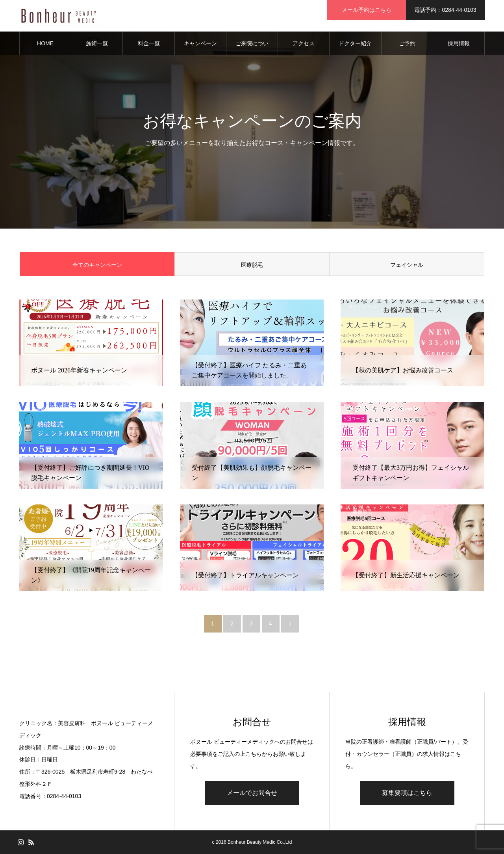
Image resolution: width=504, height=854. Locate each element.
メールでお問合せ (252, 793)
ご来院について (252, 48)
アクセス (304, 43)
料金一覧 (149, 43)
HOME (45, 43)
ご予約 (407, 43)
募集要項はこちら (407, 793)
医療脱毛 (252, 265)
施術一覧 (97, 43)
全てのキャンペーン (97, 265)
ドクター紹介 (355, 43)
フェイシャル (407, 265)
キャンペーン (200, 43)
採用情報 (459, 43)
